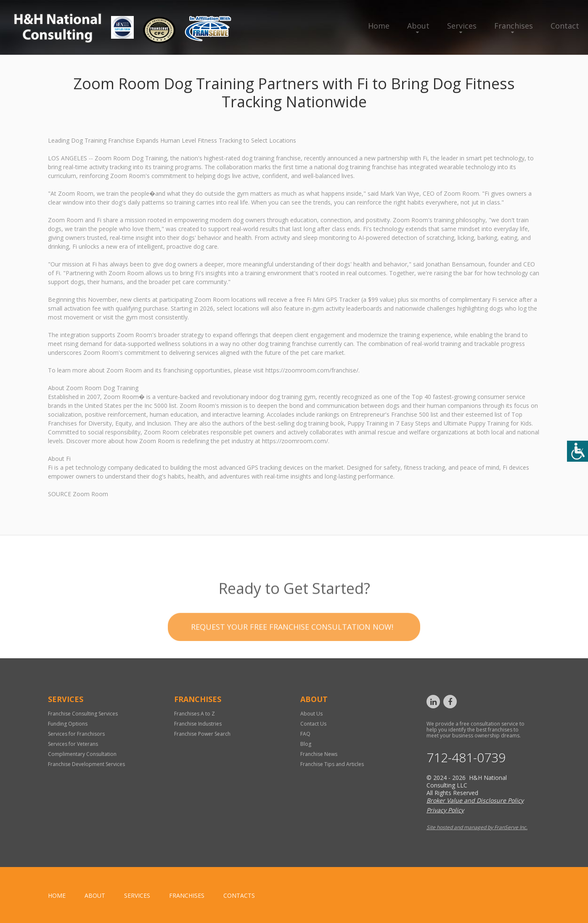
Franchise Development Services (86, 764)
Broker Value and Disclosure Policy (475, 800)
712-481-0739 (466, 758)
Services (462, 26)
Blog (306, 744)
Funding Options (68, 724)
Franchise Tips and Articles (332, 764)
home (57, 895)
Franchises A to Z (195, 714)
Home (379, 26)
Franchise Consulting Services (83, 714)
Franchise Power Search (202, 734)
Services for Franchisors (76, 734)
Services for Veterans (73, 744)
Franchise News (319, 754)
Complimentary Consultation (82, 754)
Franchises (514, 26)
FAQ (305, 734)
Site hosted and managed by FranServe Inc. (477, 827)
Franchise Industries (198, 724)
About (418, 26)
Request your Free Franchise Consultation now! (292, 643)
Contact (565, 26)
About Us (311, 714)
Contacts (239, 895)
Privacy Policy (445, 810)
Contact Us (313, 724)
